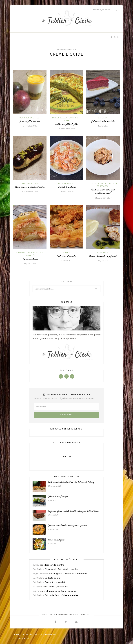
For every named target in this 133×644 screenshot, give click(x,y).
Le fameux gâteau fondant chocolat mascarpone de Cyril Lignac (74, 511)
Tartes (66, 253)
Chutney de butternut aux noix (61, 591)
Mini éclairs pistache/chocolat (30, 187)
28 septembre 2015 (66, 129)
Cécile (36, 569)
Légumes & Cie (66, 183)
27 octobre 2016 (30, 126)
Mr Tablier (37, 587)
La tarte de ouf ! (53, 578)
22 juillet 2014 (30, 263)
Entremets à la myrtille (103, 122)
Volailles (103, 253)
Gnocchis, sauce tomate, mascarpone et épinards (67, 526)
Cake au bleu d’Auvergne (58, 497)
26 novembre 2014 (30, 191)
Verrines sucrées (29, 118)
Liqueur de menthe (55, 565)
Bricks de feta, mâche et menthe (61, 595)
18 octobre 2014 (66, 191)
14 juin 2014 (103, 261)
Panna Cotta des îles (30, 122)
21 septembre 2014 (103, 198)
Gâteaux (103, 118)
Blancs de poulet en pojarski (103, 256)
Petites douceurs (29, 183)
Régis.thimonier (40, 574)
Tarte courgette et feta (66, 124)
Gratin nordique (30, 259)
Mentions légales (21, 638)
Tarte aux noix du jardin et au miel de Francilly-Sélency (71, 482)
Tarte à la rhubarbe (66, 256)
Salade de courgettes (56, 540)
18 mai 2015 (103, 126)
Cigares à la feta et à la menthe (61, 569)
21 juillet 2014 (66, 261)
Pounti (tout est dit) (55, 582)
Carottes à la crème (66, 187)
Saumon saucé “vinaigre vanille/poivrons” (103, 192)
